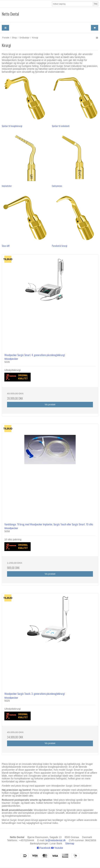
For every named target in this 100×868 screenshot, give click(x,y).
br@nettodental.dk (56, 840)
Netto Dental (10, 14)
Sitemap (70, 843)
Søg (96, 4)
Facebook (44, 848)
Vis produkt (50, 405)
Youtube (57, 848)
